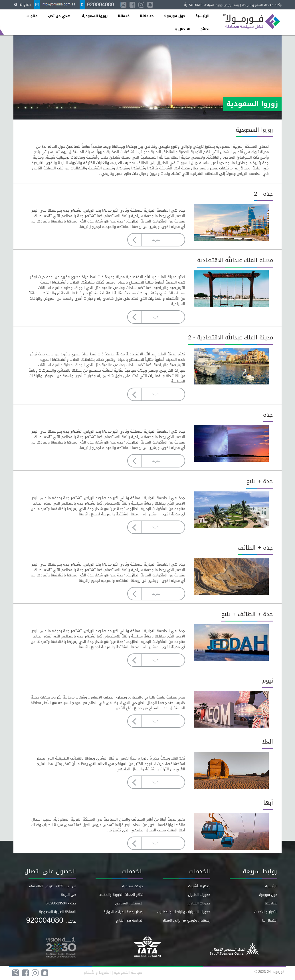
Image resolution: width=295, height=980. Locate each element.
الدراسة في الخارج (130, 920)
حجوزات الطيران (199, 895)
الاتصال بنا (182, 29)
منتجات (32, 16)
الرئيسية (202, 16)
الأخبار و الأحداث (266, 912)
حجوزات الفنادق (199, 903)
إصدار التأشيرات (199, 886)
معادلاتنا (147, 16)
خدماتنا (124, 16)
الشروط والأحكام (97, 972)
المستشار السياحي (129, 903)
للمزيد (156, 240)
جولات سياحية (133, 886)
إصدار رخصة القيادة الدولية (123, 912)
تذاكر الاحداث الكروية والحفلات (121, 895)
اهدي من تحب (60, 16)
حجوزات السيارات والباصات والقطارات (184, 912)
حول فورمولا (175, 16)
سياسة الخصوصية (127, 972)
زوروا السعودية (95, 16)
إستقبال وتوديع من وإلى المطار (187, 920)
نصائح (205, 29)
